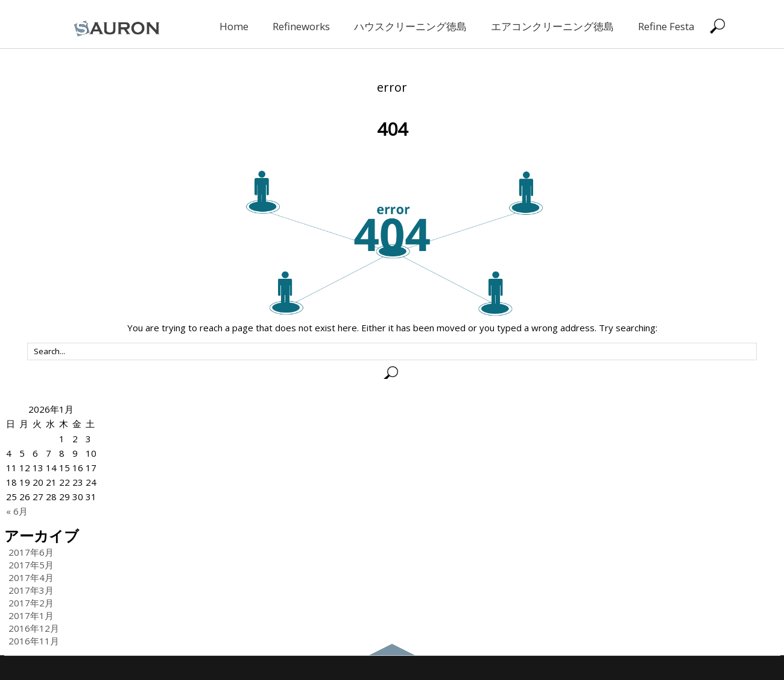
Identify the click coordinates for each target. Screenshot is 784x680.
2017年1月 (31, 615)
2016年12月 (34, 628)
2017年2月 (31, 603)
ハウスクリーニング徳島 (410, 26)
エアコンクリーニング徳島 (552, 26)
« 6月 (17, 511)
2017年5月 (31, 565)
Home (234, 26)
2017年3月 (31, 590)
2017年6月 (31, 552)
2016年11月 (34, 641)
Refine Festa (666, 26)
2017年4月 (31, 577)
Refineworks (301, 26)
